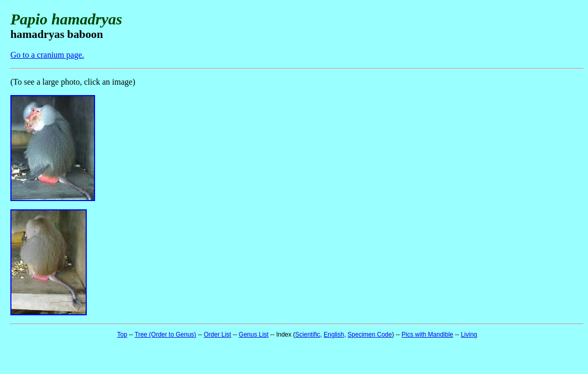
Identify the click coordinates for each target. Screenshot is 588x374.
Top (122, 335)
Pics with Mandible (427, 335)
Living (469, 335)
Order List (217, 335)
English (334, 335)
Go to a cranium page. (47, 55)
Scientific (308, 335)
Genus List (254, 335)
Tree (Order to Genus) (165, 335)
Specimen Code (370, 335)
